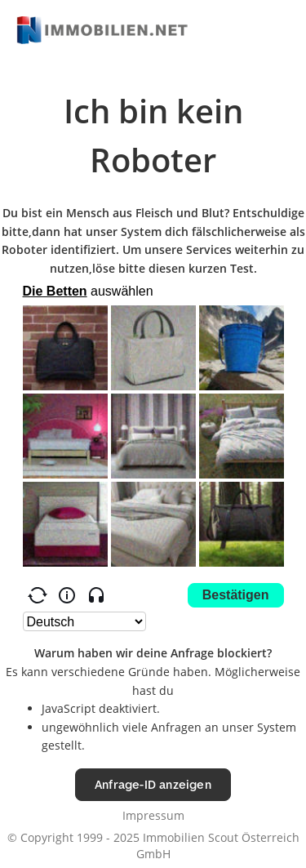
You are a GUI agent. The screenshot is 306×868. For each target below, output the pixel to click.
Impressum (153, 815)
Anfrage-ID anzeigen (153, 784)
